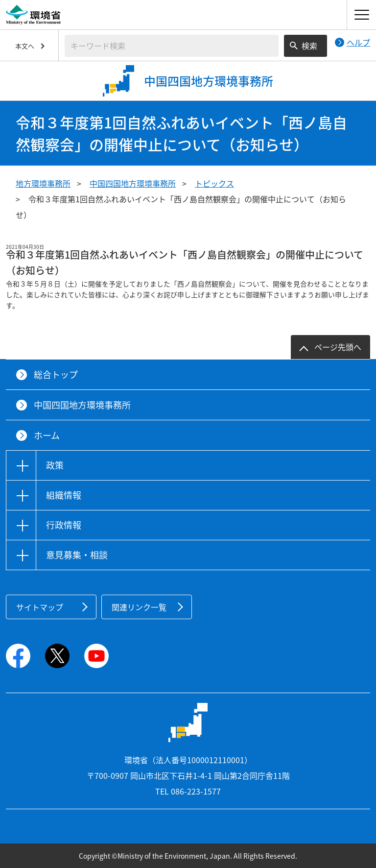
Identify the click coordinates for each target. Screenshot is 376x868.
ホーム (47, 435)
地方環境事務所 (43, 183)
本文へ (25, 46)
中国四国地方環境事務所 (133, 183)
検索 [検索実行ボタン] (309, 46)
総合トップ (56, 374)
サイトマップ (40, 607)
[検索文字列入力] (172, 46)
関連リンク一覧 (139, 607)
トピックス (214, 183)
